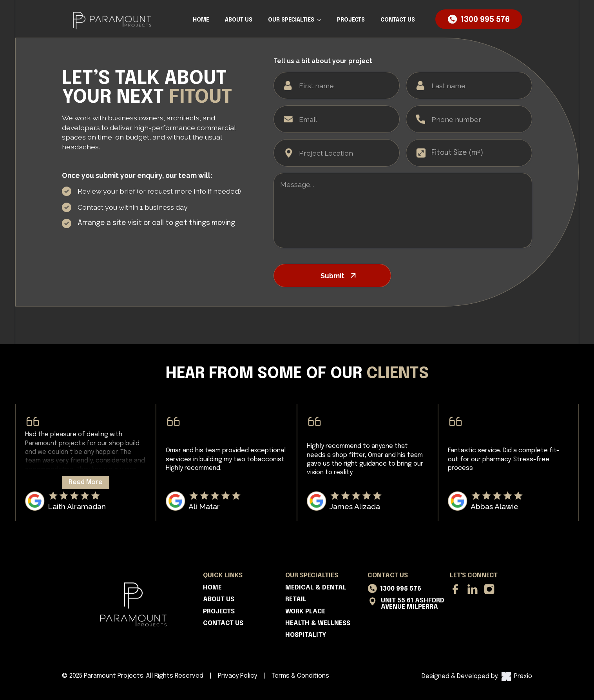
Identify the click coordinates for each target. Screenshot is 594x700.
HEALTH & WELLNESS (318, 623)
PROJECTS (351, 20)
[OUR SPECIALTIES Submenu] (322, 20)
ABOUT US (239, 20)
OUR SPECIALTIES (291, 20)
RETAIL (296, 599)
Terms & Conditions (300, 676)
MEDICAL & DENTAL (316, 588)
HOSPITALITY (306, 635)
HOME (201, 20)
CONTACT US (398, 20)
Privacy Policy (237, 676)
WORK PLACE (305, 612)
